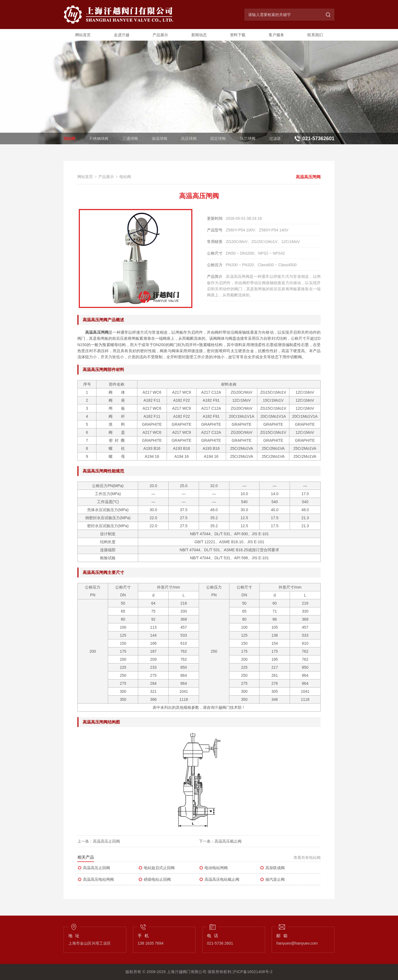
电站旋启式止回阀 (156, 868)
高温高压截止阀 (228, 841)
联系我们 (315, 35)
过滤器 (275, 138)
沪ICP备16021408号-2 (252, 972)
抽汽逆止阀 (272, 879)
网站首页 (83, 35)
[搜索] (328, 15)
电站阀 (69, 138)
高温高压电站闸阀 (96, 879)
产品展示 (160, 35)
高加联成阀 (272, 868)
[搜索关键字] (283, 15)
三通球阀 (130, 138)
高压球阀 (189, 138)
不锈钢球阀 (99, 138)
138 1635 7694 (150, 943)
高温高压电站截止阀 (219, 879)
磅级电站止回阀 (155, 879)
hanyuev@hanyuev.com (297, 943)
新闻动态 (199, 35)
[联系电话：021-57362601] (314, 138)
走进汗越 (122, 35)
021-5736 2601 (220, 943)
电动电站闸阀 (213, 868)
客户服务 (276, 35)
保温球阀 (159, 138)
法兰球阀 (248, 138)
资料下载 (238, 35)
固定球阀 (218, 138)
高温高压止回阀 (106, 841)
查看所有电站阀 (307, 858)
